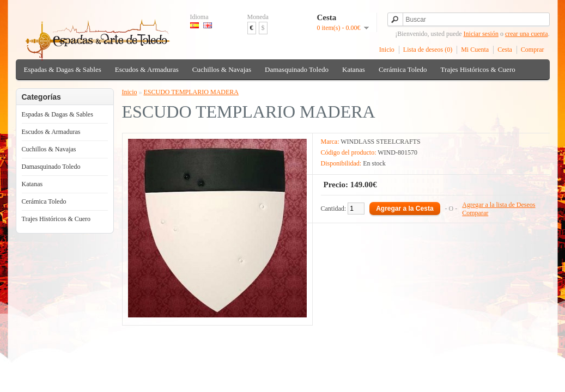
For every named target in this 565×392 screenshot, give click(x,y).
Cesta (505, 50)
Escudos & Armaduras (147, 69)
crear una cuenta (527, 34)
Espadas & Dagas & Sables (63, 69)
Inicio (387, 50)
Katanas (354, 69)
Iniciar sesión (481, 34)
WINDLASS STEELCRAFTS (380, 142)
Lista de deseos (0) (428, 50)
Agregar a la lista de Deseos (499, 205)
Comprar (533, 50)
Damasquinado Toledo (297, 69)
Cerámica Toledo (403, 69)
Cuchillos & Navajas (222, 69)
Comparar (475, 213)
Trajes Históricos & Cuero (478, 69)
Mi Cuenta (475, 50)
